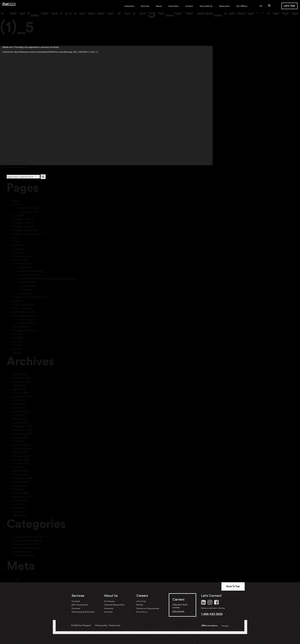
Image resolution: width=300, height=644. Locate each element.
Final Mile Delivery (31, 275)
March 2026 (20, 374)
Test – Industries (23, 308)
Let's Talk (289, 6)
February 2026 (22, 378)
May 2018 (19, 489)
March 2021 (20, 452)
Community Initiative (26, 541)
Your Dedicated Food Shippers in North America (48, 278)
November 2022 (23, 430)
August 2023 (21, 411)
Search (17, 301)
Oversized (26, 290)
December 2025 (23, 382)
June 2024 (20, 404)
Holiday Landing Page (26, 230)
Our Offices (242, 6)
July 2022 (19, 441)
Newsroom (224, 6)
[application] (106, 105)
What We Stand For (25, 316)
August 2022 (21, 437)
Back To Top (233, 586)
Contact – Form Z (24, 226)
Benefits (140, 605)
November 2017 (23, 497)
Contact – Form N (24, 223)
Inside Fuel (20, 552)
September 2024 (23, 396)
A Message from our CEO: (29, 537)
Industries (129, 6)
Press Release (22, 555)
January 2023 (21, 422)
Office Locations (210, 626)
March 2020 (20, 471)
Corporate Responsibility (114, 605)
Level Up (19, 252)
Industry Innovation (25, 548)
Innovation (174, 6)
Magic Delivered (23, 256)
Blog (16, 201)
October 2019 (21, 475)
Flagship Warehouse (25, 330)
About (159, 6)
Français (225, 626)
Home (17, 238)
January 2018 (21, 493)
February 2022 (22, 445)
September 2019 (23, 478)
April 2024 (19, 408)
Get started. (179, 611)
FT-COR (18, 334)
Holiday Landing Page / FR (29, 234)
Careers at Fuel (29, 208)
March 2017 (20, 515)
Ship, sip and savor (24, 305)
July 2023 (19, 415)
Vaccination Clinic (24, 312)
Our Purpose (109, 601)
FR (261, 6)
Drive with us (142, 612)
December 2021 (23, 448)
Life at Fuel (141, 601)
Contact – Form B (24, 219)
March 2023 (20, 419)
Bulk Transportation (31, 271)
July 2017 (19, 504)
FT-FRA (18, 345)
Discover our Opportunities (148, 608)
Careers (189, 6)
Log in (17, 579)
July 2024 (19, 400)
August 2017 (21, 500)
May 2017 (19, 512)
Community (109, 608)
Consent (18, 215)
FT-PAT (18, 342)
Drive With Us (22, 327)
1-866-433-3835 (212, 614)
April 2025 (19, 385)
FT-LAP (18, 349)
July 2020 (19, 467)
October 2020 (22, 463)
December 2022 (23, 426)
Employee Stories (24, 544)
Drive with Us (206, 6)
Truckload (26, 267)
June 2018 (19, 486)
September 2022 (23, 434)
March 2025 (20, 389)
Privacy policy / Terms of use (30, 297)
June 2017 (19, 508)
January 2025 (21, 393)
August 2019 (21, 482)
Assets (17, 353)
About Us (111, 596)
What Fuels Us (28, 319)
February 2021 (22, 456)
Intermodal (26, 293)
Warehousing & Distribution (83, 612)
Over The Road (22, 264)
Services (145, 6)
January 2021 (21, 460)
